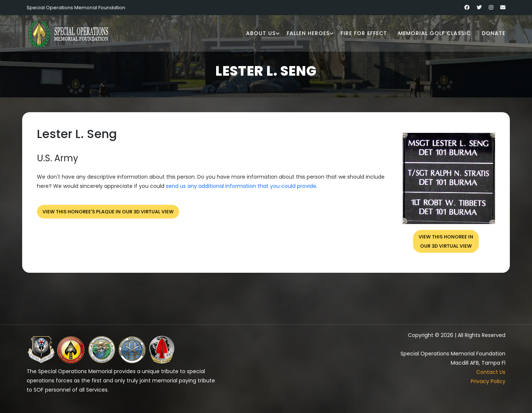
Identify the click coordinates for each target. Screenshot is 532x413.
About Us (261, 33)
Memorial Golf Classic (434, 33)
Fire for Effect (364, 33)
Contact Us (491, 372)
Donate (494, 33)
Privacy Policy (488, 381)
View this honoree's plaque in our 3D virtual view (108, 212)
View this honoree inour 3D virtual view (446, 241)
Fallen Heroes (308, 33)
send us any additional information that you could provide (241, 186)
